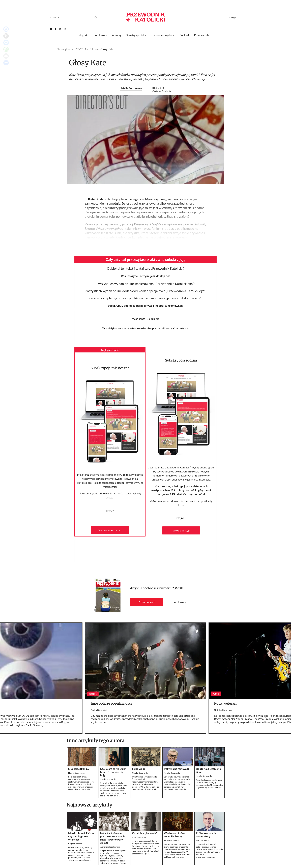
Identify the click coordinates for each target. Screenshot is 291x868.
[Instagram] (65, 29)
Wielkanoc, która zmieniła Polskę (174, 835)
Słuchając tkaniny (79, 769)
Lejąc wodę (139, 769)
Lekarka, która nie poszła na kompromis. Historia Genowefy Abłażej (113, 838)
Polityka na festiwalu (176, 769)
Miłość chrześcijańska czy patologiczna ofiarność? (81, 836)
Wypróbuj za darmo (110, 530)
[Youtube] (51, 29)
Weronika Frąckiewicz (110, 847)
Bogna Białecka (75, 844)
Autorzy (117, 35)
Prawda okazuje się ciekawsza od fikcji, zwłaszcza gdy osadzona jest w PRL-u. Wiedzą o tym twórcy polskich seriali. (209, 784)
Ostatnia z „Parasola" (144, 833)
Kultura (93, 49)
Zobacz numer (147, 602)
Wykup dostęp (181, 530)
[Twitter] (60, 29)
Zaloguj (233, 17)
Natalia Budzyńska (131, 88)
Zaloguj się (153, 319)
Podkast (184, 35)
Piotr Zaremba (202, 840)
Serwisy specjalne (136, 35)
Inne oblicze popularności (111, 703)
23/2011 (178, 588)
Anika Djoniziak (99, 710)
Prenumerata (202, 35)
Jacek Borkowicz (171, 840)
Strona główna (65, 49)
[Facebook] (56, 29)
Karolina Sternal (139, 837)
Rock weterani (226, 703)
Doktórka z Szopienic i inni (209, 770)
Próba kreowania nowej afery (206, 835)
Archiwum (180, 602)
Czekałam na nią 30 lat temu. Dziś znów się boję (113, 772)
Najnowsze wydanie (163, 35)
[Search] (51, 17)
